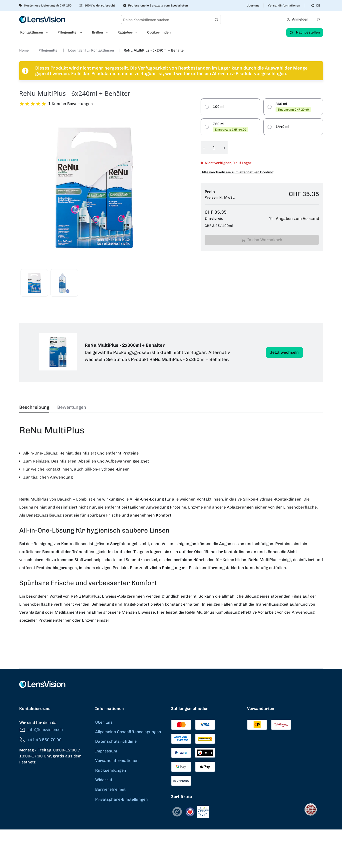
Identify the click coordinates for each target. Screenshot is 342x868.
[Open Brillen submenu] (108, 33)
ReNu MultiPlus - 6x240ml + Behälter (155, 50)
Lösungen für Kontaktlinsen (91, 50)
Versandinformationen (284, 6)
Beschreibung (34, 407)
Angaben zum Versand (293, 219)
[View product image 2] (64, 283)
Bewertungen (72, 407)
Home (24, 50)
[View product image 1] (34, 283)
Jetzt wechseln (284, 352)
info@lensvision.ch (41, 730)
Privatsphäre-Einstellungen (122, 799)
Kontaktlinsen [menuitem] (32, 32)
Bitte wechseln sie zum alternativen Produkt (237, 172)
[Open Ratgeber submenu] (138, 33)
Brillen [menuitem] (97, 32)
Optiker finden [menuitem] (159, 32)
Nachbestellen (305, 32)
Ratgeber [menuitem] (125, 32)
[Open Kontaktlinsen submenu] (48, 33)
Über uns (253, 6)
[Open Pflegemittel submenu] (83, 33)
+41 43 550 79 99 (40, 740)
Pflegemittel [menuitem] (67, 32)
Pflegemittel (49, 50)
